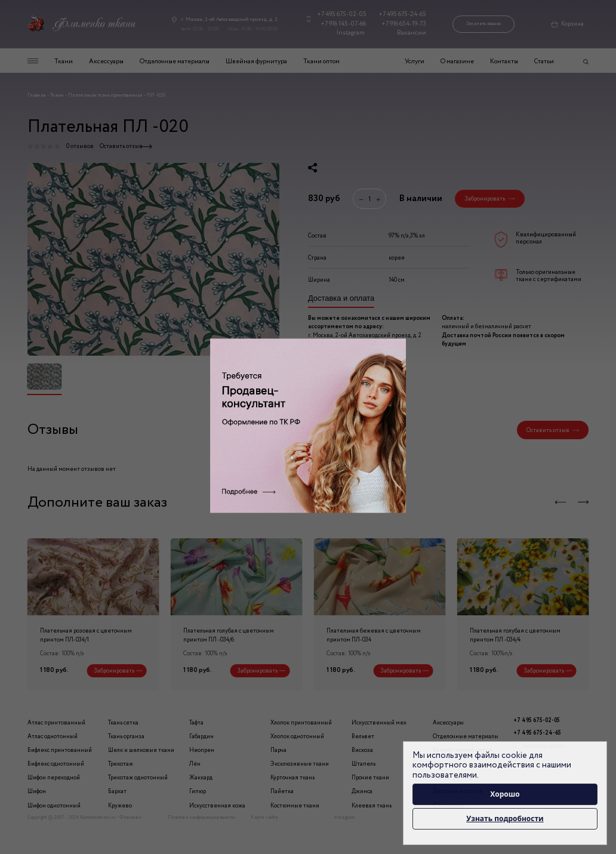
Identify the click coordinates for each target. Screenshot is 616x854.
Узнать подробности (505, 818)
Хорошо (505, 794)
